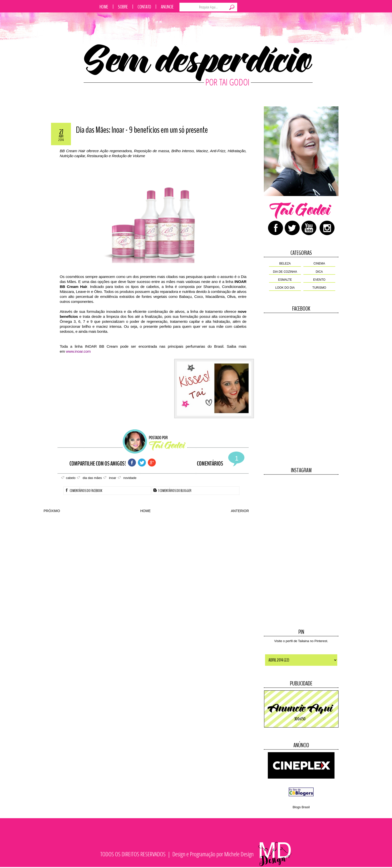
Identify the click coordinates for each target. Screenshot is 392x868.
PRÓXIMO (52, 511)
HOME (145, 511)
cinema (319, 264)
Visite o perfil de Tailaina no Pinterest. (301, 641)
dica (319, 272)
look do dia (285, 288)
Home (104, 7)
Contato (144, 7)
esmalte (285, 280)
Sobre (123, 7)
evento (319, 280)
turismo (319, 288)
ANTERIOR (240, 511)
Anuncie (167, 7)
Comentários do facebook (84, 491)
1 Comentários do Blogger (172, 491)
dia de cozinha (285, 272)
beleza (285, 264)
